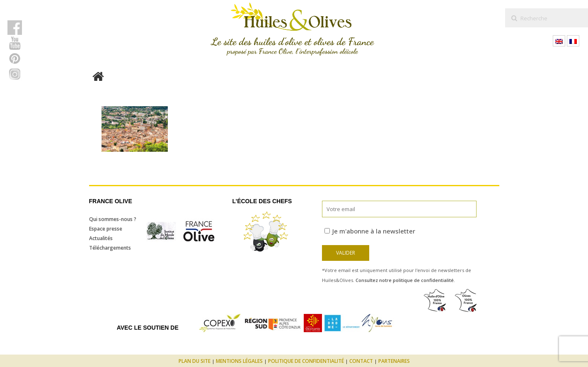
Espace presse (106, 229)
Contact (361, 361)
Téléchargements (110, 248)
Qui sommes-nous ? (113, 219)
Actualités (101, 238)
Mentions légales (239, 361)
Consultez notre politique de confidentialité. (405, 280)
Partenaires (394, 361)
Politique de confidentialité (306, 361)
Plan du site (195, 361)
